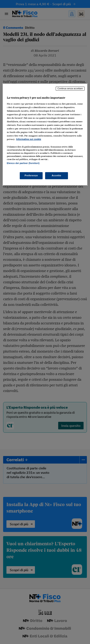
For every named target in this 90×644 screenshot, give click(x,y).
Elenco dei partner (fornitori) (23, 163)
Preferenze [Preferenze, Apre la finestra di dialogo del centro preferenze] (31, 175)
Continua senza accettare (70, 88)
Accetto (57, 175)
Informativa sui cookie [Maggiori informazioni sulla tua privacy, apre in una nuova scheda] (29, 139)
